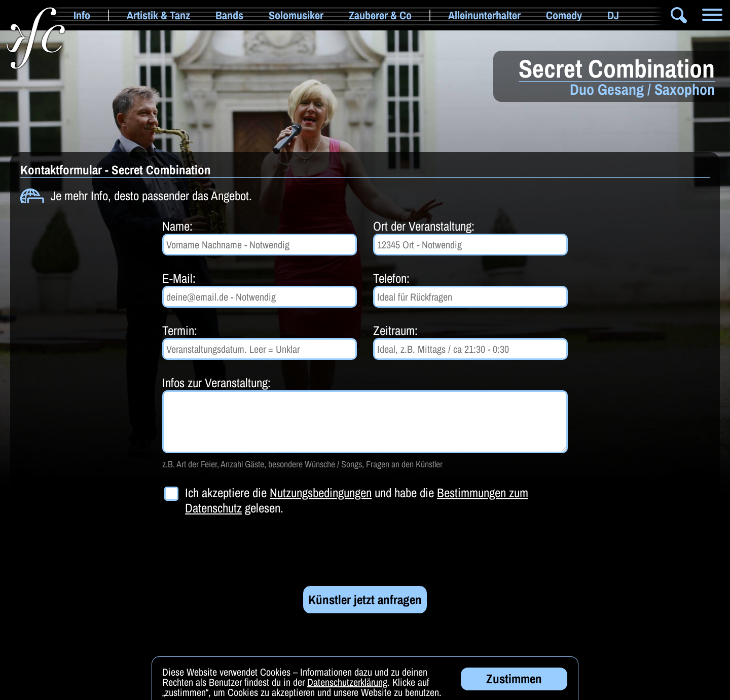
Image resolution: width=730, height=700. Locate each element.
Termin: (180, 330)
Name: (177, 226)
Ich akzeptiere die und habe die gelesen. (357, 500)
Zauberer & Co (380, 15)
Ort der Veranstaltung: (424, 226)
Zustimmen (514, 680)
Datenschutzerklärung (347, 684)
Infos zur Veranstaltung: (216, 383)
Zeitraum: (395, 330)
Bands (229, 15)
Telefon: (391, 278)
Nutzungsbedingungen (321, 493)
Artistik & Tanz (158, 15)
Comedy (564, 15)
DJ (613, 15)
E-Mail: (179, 278)
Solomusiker (296, 15)
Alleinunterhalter (484, 15)
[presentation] (239, 550)
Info (82, 15)
